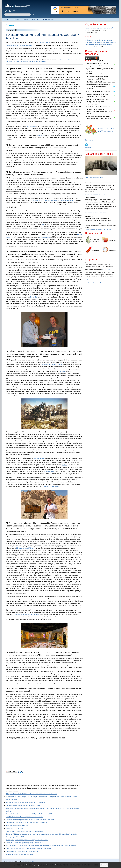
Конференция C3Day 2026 (15, 837)
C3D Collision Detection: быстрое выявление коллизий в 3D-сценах (28, 848)
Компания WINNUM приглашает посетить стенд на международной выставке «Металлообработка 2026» (41, 834)
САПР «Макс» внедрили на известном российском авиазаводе (27, 823)
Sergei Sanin (88, 183)
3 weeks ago (102, 194)
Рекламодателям (47, 19)
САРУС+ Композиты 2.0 (92, 194)
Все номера (89, 140)
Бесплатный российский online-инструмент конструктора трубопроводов (98, 102)
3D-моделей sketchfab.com (25, 548)
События (35, 19)
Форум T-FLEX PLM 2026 (14, 828)
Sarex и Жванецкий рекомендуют (17, 825)
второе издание (45, 237)
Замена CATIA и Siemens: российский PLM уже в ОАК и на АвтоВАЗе (29, 814)
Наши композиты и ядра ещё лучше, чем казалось (23, 805)
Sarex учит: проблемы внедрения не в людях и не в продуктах (27, 840)
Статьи (16, 19)
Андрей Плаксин (44, 43)
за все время (98, 61)
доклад (63, 371)
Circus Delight (31, 126)
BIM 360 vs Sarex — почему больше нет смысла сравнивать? (26, 802)
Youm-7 (64, 465)
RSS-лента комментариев (94, 178)
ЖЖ (43, 224)
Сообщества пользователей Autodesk (19, 45)
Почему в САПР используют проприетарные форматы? (25, 843)
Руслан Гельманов (90, 198)
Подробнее (88, 279)
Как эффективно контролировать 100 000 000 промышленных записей (30, 820)
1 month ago (107, 229)
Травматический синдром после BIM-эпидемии (22, 851)
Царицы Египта (48, 472)
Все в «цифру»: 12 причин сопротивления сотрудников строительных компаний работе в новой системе (41, 846)
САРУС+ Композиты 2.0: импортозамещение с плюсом (24, 817)
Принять (104, 865)
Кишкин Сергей (89, 216)
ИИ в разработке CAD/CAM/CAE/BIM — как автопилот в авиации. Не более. (32, 794)
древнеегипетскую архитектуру (51, 364)
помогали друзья (39, 458)
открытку (31, 369)
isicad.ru (107, 263)
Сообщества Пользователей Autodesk (27, 615)
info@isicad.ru (106, 269)
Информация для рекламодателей (95, 282)
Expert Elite (42, 135)
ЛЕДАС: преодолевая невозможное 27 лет (20, 854)
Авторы (25, 19)
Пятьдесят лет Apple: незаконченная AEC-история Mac (24, 831)
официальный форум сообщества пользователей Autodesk (53, 200)
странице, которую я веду (50, 486)
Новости (7, 19)
